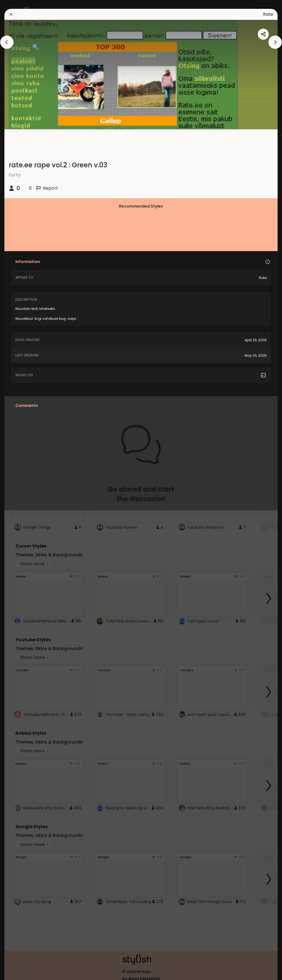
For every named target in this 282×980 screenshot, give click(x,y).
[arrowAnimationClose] (7, 42)
